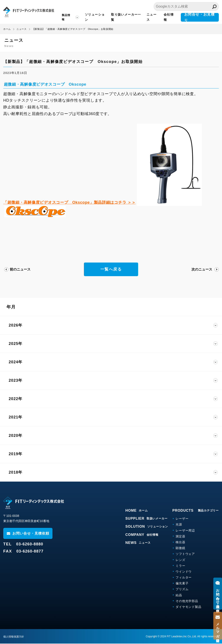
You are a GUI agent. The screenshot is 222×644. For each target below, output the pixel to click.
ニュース (152, 17)
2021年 (16, 417)
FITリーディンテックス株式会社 (29, 12)
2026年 (16, 325)
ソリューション (95, 17)
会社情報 (169, 17)
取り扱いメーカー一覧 (126, 17)
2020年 (16, 436)
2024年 (16, 362)
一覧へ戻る (111, 269)
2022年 (16, 399)
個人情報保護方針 (14, 637)
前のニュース (20, 269)
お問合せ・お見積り (200, 17)
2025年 (16, 344)
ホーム (7, 29)
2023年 (16, 381)
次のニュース (202, 269)
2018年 (16, 473)
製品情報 (66, 17)
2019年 (16, 454)
